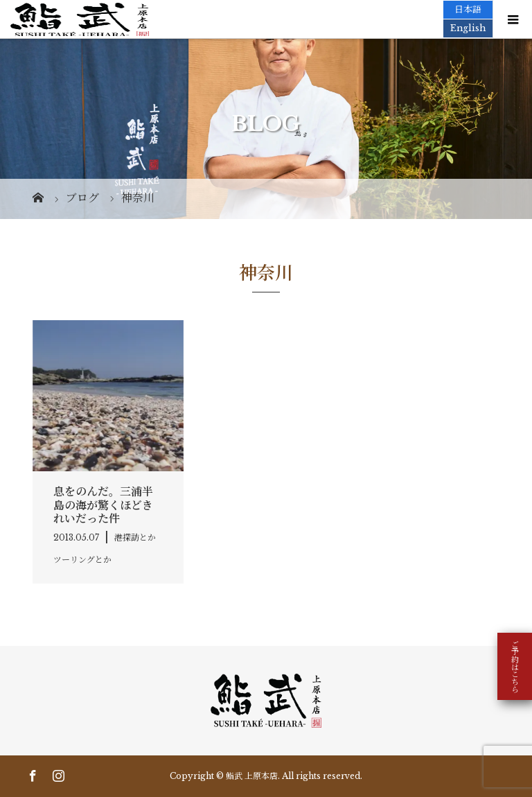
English (468, 28)
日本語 (468, 9)
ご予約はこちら (515, 666)
